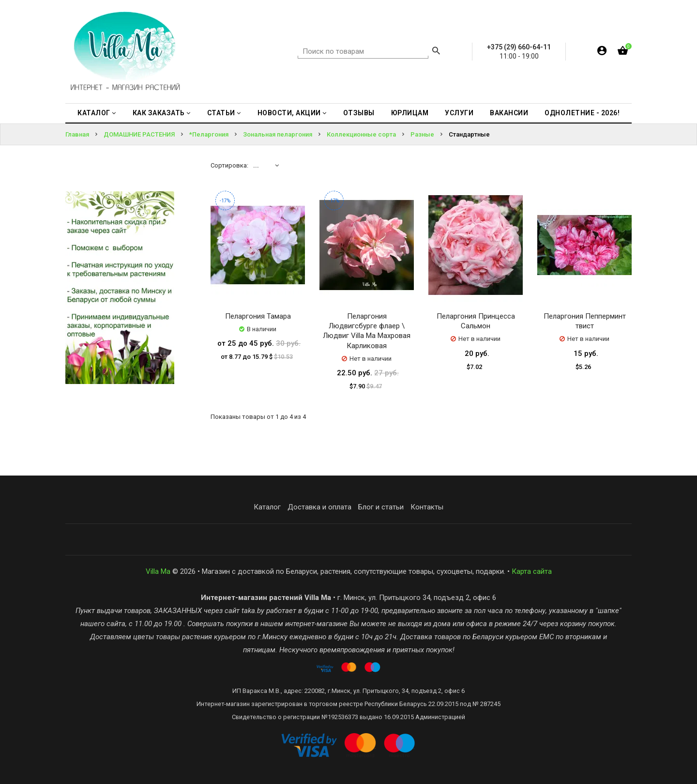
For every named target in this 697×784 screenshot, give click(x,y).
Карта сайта (532, 571)
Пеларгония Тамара (258, 316)
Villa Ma (158, 571)
